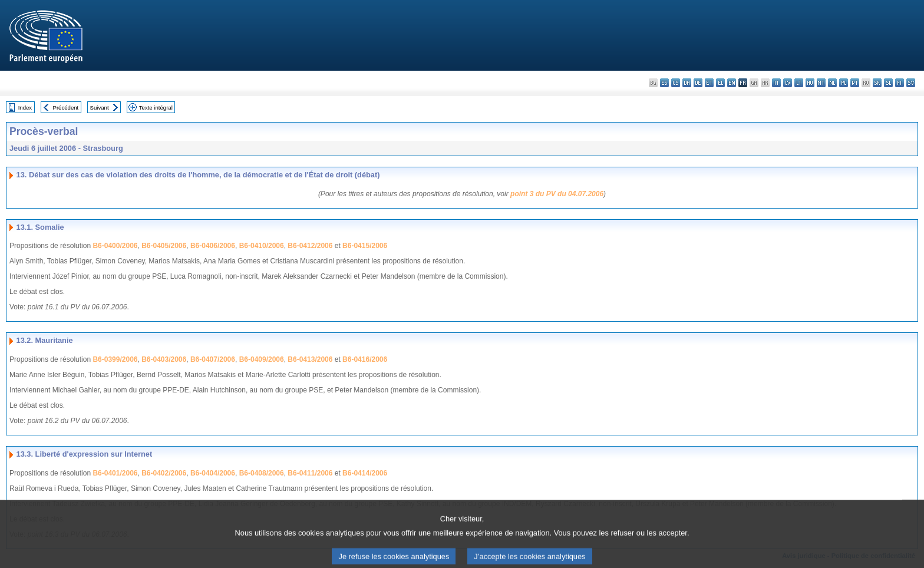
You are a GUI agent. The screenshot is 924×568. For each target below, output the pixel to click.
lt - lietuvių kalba (799, 83)
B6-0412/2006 (310, 246)
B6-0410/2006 (262, 246)
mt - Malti (821, 83)
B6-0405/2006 (164, 246)
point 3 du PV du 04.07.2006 (557, 194)
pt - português (855, 83)
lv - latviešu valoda (788, 83)
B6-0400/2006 (115, 246)
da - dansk (687, 83)
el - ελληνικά (720, 83)
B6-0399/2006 (115, 359)
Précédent (66, 108)
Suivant (100, 108)
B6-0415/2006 (365, 246)
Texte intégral (156, 108)
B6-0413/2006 (310, 359)
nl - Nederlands (832, 83)
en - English (732, 83)
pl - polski (844, 83)
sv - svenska (911, 83)
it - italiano (776, 83)
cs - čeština (676, 83)
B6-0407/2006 (213, 359)
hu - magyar (810, 83)
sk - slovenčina (877, 83)
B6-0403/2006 (164, 359)
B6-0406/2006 (213, 246)
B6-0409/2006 (262, 359)
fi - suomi (900, 83)
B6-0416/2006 (365, 359)
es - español (664, 83)
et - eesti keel (709, 83)
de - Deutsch (698, 83)
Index (25, 108)
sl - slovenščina (888, 83)
